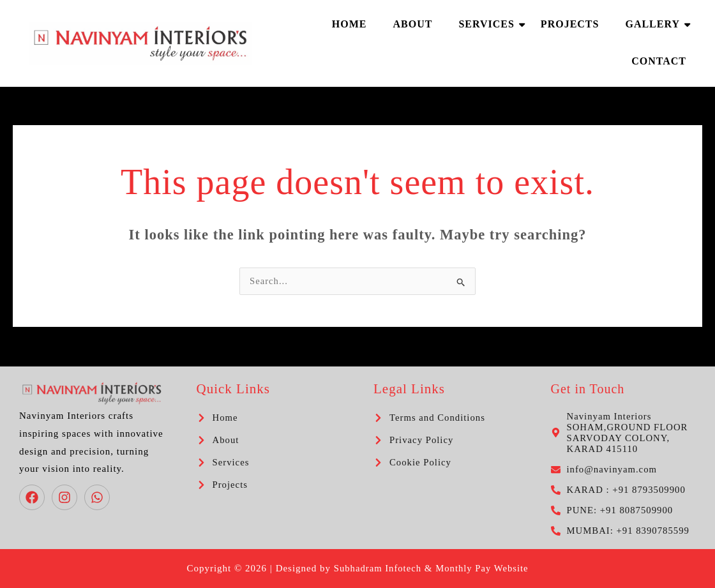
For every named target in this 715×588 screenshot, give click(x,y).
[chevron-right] (218, 418)
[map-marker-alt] (624, 433)
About (412, 24)
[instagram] (66, 497)
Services (489, 24)
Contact (659, 61)
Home (350, 24)
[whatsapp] (99, 497)
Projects (570, 24)
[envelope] (605, 470)
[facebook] (34, 497)
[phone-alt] (619, 490)
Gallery (656, 24)
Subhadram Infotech (377, 568)
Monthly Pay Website (483, 568)
